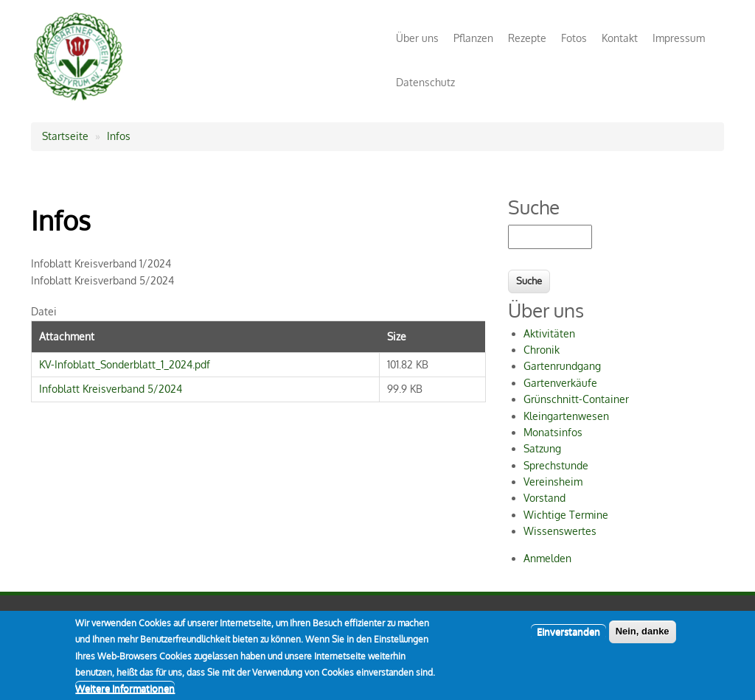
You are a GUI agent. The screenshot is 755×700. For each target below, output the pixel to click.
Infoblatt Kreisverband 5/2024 (111, 389)
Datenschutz (425, 82)
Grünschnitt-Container (576, 399)
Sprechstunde (556, 465)
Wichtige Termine (566, 515)
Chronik (542, 350)
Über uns (417, 38)
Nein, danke (643, 638)
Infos (119, 136)
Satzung (542, 448)
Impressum (679, 38)
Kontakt (620, 38)
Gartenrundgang (562, 366)
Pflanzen (473, 38)
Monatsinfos (553, 432)
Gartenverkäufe (560, 383)
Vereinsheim (553, 482)
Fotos (574, 38)
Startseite (65, 136)
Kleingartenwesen (566, 416)
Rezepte (527, 38)
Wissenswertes (560, 531)
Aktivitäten (549, 333)
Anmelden (547, 558)
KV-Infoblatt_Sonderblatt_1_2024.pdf (125, 364)
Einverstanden (568, 638)
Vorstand (544, 498)
